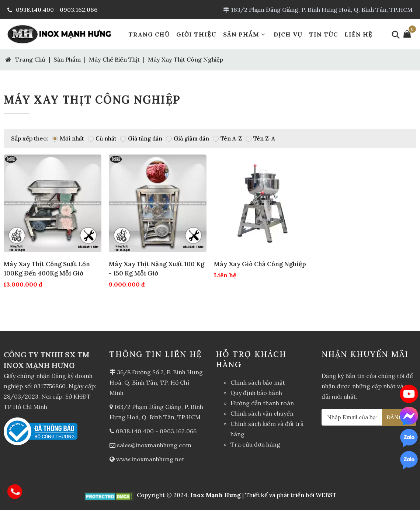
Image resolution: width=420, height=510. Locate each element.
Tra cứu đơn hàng (255, 444)
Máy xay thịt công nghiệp (185, 59)
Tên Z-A (260, 138)
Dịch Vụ (288, 34)
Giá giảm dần (188, 138)
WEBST (326, 495)
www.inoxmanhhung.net (150, 459)
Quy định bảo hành (256, 393)
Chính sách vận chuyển (262, 413)
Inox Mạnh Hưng (216, 495)
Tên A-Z (227, 138)
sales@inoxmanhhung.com (154, 445)
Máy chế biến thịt (114, 59)
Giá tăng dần (141, 138)
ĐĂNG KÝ (399, 417)
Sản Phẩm (245, 34)
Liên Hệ (358, 34)
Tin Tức (323, 34)
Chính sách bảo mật (258, 382)
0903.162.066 (178, 431)
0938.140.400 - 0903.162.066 (53, 10)
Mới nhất (68, 138)
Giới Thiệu (196, 34)
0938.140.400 (135, 431)
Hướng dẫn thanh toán (262, 403)
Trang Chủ (149, 34)
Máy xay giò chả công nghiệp (260, 264)
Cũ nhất (102, 138)
